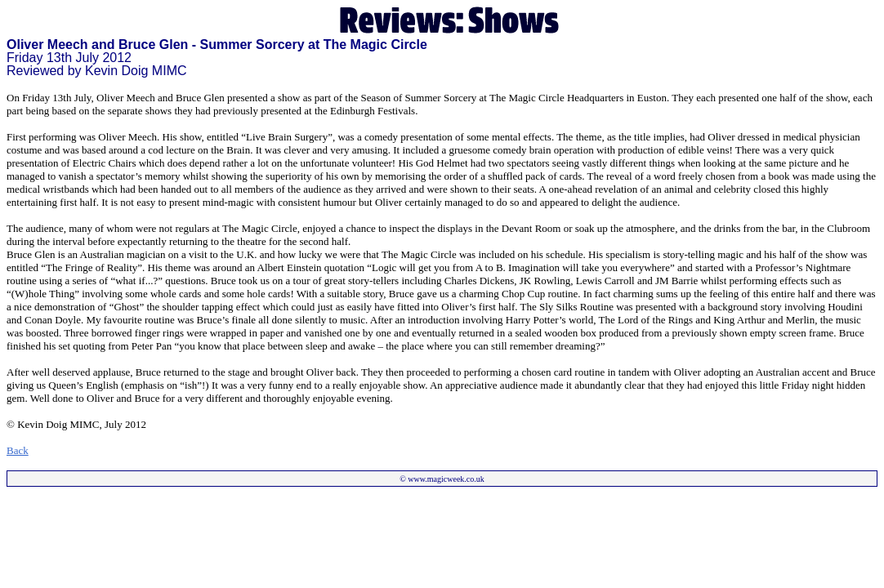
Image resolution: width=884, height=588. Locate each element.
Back (18, 450)
